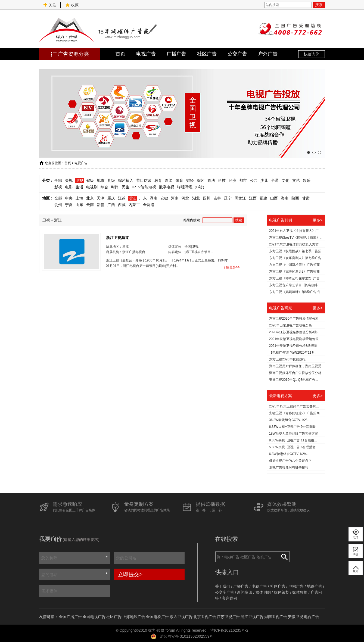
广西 (111, 205)
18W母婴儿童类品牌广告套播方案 (294, 434)
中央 (69, 198)
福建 (263, 198)
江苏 (122, 198)
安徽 (164, 198)
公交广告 (237, 54)
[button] (309, 152)
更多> (318, 220)
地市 (101, 180)
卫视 (79, 180)
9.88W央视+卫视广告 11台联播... (293, 440)
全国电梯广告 (157, 617)
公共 (254, 180)
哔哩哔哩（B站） (192, 187)
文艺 (296, 180)
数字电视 (167, 187)
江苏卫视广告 (228, 617)
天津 (101, 198)
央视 (69, 180)
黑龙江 (240, 198)
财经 (190, 180)
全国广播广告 (70, 617)
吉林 (217, 198)
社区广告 (207, 54)
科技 (222, 180)
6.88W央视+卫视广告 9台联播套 (293, 427)
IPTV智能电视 (144, 187)
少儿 (264, 180)
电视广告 (146, 54)
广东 (143, 198)
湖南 (154, 198)
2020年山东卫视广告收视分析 (291, 325)
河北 (185, 198)
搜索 (319, 5)
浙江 (132, 198)
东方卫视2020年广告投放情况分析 (294, 319)
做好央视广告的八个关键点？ (290, 461)
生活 (79, 187)
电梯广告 (296, 586)
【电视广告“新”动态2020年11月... (293, 353)
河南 (175, 198)
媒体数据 (300, 592)
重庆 (111, 198)
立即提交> (130, 574)
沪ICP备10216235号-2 (229, 630)
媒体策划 (282, 592)
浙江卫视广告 (252, 617)
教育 (158, 180)
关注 (50, 5)
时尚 (115, 187)
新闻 (169, 180)
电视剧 (92, 187)
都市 (243, 180)
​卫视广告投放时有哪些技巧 (289, 468)
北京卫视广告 (205, 617)
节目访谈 (144, 180)
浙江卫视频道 (117, 237)
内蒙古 (134, 205)
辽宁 (228, 198)
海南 (285, 198)
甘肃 (306, 198)
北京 (90, 198)
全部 (58, 180)
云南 (90, 205)
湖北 (196, 198)
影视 (58, 187)
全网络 (149, 205)
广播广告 (176, 54)
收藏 (72, 5)
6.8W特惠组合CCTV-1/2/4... (289, 454)
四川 (207, 198)
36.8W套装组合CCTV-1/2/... (289, 420)
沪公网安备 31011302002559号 (187, 636)
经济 (232, 180)
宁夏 (69, 205)
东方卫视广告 (181, 617)
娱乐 (307, 180)
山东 (79, 205)
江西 (253, 198)
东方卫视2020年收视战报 (287, 359)
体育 (179, 180)
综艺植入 (126, 180)
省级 (90, 180)
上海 (79, 198)
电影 (69, 187)
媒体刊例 (263, 592)
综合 (104, 187)
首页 (120, 54)
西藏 (122, 205)
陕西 (295, 198)
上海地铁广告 (134, 617)
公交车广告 (225, 592)
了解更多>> (231, 267)
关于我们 (223, 586)
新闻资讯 (245, 592)
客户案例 (229, 598)
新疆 (101, 205)
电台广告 (312, 617)
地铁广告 (315, 586)
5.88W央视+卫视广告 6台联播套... (294, 447)
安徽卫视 (295, 617)
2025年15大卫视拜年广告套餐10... (294, 406)
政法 (211, 180)
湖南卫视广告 (276, 617)
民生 (126, 187)
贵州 (58, 205)
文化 (285, 180)
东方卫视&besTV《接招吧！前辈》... (296, 238)
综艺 (201, 180)
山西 (274, 198)
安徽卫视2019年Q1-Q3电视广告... (294, 380)
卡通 (275, 180)
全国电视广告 (94, 617)
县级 (111, 180)
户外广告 (268, 54)
